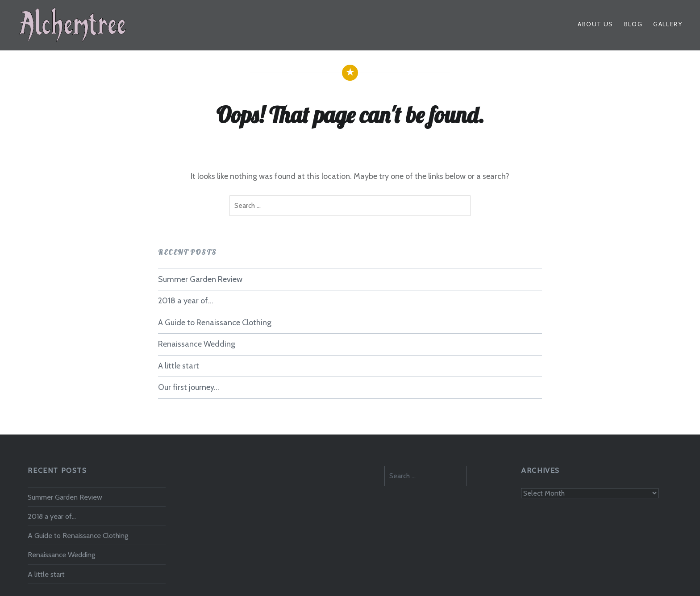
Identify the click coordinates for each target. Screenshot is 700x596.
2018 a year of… (186, 301)
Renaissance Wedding (197, 344)
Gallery (668, 24)
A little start (179, 366)
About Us (595, 24)
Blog (633, 24)
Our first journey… (189, 387)
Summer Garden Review (200, 279)
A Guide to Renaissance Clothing (215, 323)
